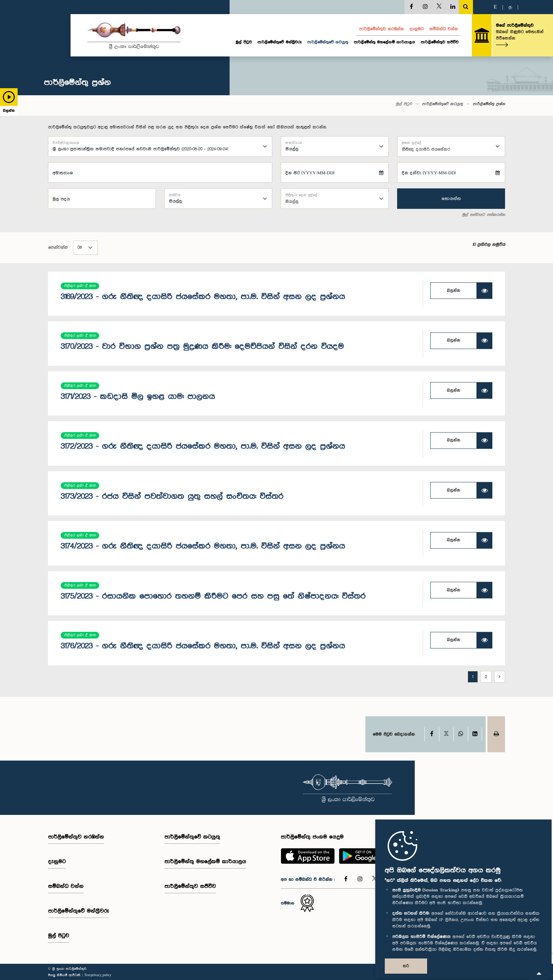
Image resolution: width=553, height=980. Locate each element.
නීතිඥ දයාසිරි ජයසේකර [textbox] (426, 149)
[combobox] (451, 147)
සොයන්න (451, 199)
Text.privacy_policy (98, 975)
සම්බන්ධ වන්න (443, 29)
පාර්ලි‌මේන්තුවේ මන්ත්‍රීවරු (279, 42)
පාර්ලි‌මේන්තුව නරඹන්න (381, 29)
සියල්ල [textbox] (292, 202)
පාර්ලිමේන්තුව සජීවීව (440, 42)
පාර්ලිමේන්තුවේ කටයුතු (328, 42)
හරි (406, 966)
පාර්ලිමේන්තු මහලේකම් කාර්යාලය (384, 42)
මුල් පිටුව (244, 42)
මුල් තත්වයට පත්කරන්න (484, 215)
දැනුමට (417, 29)
